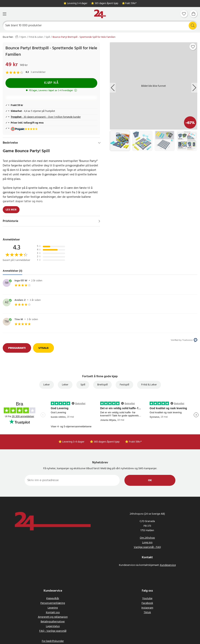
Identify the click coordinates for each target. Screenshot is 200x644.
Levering (53, 608)
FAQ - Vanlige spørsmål (53, 631)
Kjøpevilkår (53, 599)
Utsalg (43, 348)
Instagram (147, 608)
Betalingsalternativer (53, 622)
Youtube (147, 599)
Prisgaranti (17, 348)
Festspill (124, 385)
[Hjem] (100, 14)
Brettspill (102, 385)
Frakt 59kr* (131, 4)
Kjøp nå (51, 83)
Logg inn (147, 543)
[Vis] (99, 221)
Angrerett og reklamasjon (53, 617)
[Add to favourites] (193, 47)
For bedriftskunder (53, 641)
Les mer (11, 210)
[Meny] (4, 14)
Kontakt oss (53, 613)
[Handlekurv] (194, 14)
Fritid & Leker (36, 37)
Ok (150, 480)
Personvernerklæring (53, 603)
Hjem (23, 37)
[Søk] (100, 26)
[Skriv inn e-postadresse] (72, 480)
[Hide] (99, 143)
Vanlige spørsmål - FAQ (147, 547)
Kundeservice (168, 565)
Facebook (147, 603)
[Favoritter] (184, 14)
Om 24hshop (147, 538)
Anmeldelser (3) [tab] (12, 271)
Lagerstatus (53, 626)
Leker (47, 385)
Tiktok (147, 613)
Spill (48, 37)
